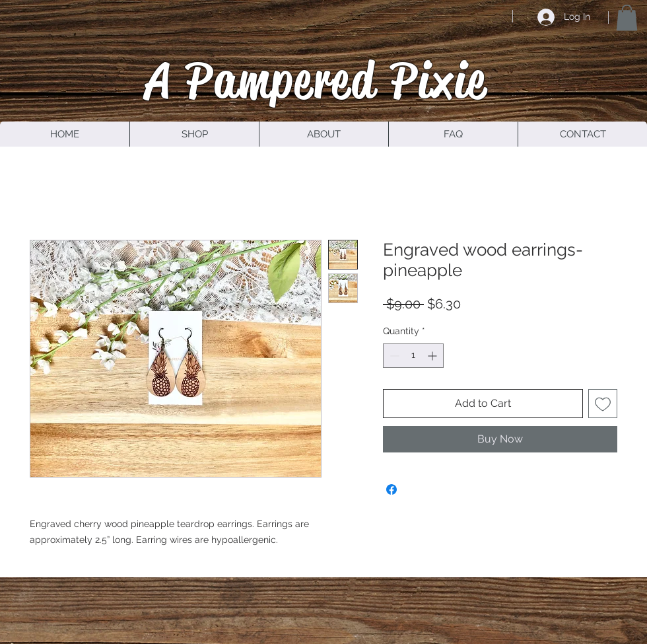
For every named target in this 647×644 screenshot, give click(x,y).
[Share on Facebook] (392, 489)
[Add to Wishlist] (603, 404)
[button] (627, 18)
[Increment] (433, 356)
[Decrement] (393, 356)
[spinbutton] (413, 356)
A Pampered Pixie (316, 80)
